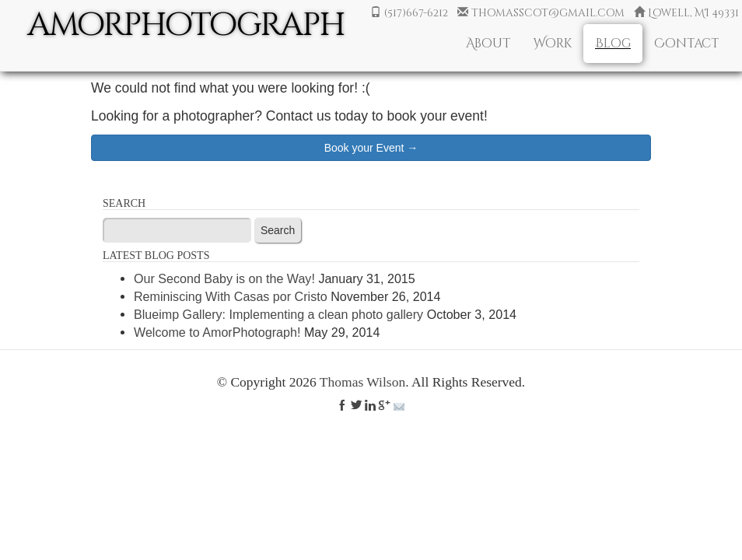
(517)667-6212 (408, 12)
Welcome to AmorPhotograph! (217, 332)
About (488, 44)
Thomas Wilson (362, 382)
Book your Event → (371, 148)
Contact (686, 44)
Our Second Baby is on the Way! (224, 278)
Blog (613, 44)
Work (553, 44)
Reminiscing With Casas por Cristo (231, 296)
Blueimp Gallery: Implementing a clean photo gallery (278, 314)
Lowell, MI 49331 (685, 12)
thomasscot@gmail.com (539, 12)
